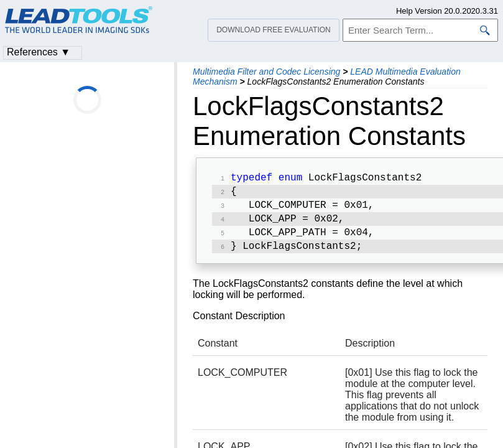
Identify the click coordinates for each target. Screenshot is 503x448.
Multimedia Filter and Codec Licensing (266, 72)
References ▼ (39, 52)
